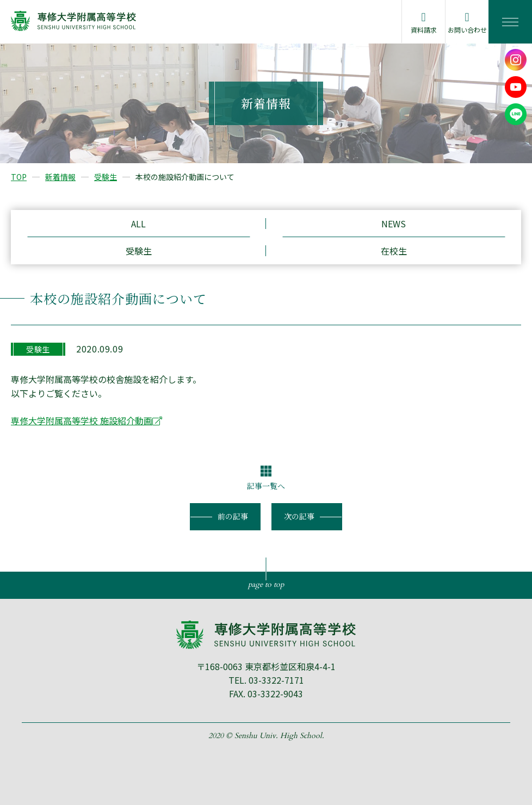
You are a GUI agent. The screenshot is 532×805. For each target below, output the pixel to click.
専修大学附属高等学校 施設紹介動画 (82, 420)
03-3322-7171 (276, 680)
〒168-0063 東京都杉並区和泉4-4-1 (266, 666)
